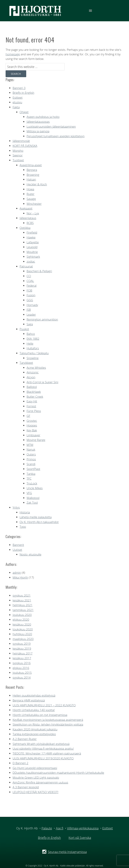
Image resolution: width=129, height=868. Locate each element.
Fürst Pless (34, 411)
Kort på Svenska (80, 838)
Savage (31, 199)
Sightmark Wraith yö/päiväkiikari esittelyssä (41, 744)
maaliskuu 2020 (23, 639)
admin (17, 573)
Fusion (31, 295)
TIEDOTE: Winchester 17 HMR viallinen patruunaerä (47, 753)
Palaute (47, 828)
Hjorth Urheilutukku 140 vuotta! (34, 710)
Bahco (31, 334)
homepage (13, 54)
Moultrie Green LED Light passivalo (36, 777)
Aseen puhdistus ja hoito (43, 117)
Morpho (18, 151)
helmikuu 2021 (23, 605)
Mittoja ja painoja (38, 131)
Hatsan (31, 179)
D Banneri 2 (20, 763)
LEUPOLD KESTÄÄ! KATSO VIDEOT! (35, 792)
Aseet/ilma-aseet (31, 165)
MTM (30, 445)
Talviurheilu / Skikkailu (34, 353)
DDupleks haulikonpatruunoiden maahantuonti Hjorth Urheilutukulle (58, 773)
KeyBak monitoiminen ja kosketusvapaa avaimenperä (48, 720)
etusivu (17, 102)
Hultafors (33, 348)
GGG (30, 300)
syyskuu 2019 (22, 644)
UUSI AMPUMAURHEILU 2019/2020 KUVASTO (43, 758)
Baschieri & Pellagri (39, 271)
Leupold (32, 247)
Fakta (16, 107)
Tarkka (31, 474)
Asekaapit (26, 208)
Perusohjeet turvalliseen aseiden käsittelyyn (55, 136)
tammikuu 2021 (23, 610)
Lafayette (33, 242)
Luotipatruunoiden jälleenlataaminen (51, 126)
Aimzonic (33, 372)
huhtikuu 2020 (22, 634)
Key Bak (32, 430)
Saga (30, 324)
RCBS (30, 223)
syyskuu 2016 (22, 663)
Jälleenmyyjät (21, 141)
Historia (25, 512)
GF (28, 416)
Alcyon (31, 377)
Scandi (31, 464)
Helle (30, 343)
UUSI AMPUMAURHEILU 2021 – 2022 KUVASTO (44, 705)
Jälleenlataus (28, 218)
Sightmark (33, 257)
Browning (33, 175)
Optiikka (25, 228)
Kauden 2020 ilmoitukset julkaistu (35, 729)
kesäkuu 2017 (22, 658)
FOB (29, 290)
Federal (32, 286)
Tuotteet (18, 160)
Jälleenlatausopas (38, 122)
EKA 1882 (33, 339)
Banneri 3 (19, 88)
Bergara (32, 170)
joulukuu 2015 (22, 673)
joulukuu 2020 (22, 615)
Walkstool (33, 498)
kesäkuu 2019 (22, 648)
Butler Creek (35, 397)
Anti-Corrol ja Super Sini (42, 382)
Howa (30, 189)
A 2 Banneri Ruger (25, 739)
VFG (29, 493)
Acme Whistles (36, 368)
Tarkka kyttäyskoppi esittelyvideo (34, 734)
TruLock (32, 483)
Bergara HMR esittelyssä (29, 700)
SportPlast (33, 469)
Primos (31, 459)
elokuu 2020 (21, 619)
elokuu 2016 (21, 668)
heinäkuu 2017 (23, 653)
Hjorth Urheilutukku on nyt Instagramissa (40, 715)
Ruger (31, 194)
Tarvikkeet (26, 363)
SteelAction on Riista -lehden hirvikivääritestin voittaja (48, 724)
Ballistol (32, 387)
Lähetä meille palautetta (36, 517)
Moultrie (32, 252)
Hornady (32, 305)
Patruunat (26, 266)
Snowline (33, 358)
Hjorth (35, 11)
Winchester (34, 204)
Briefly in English (23, 93)
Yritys (16, 507)
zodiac (31, 261)
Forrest (31, 406)
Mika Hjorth (20, 577)
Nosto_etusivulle (30, 554)
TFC (29, 478)
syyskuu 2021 (22, 595)
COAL (30, 281)
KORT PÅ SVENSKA (25, 146)
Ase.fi (60, 828)
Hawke (31, 237)
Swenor (18, 155)
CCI (29, 276)
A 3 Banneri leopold (26, 787)
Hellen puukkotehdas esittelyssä (34, 695)
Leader (31, 315)
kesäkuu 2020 (22, 624)
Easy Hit (32, 401)
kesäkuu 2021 (22, 600)
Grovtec (32, 421)
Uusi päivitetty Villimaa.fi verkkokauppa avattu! (43, 749)
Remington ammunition (42, 319)
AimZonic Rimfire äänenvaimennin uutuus (40, 782)
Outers (31, 454)
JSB (29, 310)
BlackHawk (34, 392)
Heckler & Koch (37, 184)
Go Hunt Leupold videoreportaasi (35, 768)
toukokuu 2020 (23, 629)
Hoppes (32, 425)
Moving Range (36, 440)
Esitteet (18, 98)
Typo (23, 527)
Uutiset (17, 550)
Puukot (24, 329)
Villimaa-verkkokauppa (83, 828)
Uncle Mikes (35, 488)
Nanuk (31, 449)
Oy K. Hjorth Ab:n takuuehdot (39, 522)
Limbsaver (33, 435)
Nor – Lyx (33, 213)
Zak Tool (32, 503)
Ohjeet (24, 112)
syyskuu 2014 (22, 677)
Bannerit (18, 545)
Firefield (32, 232)
